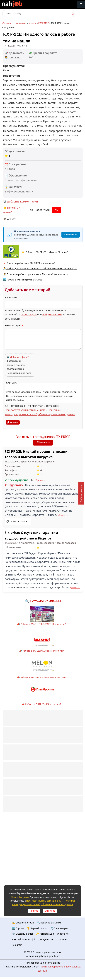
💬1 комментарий (17, 521)
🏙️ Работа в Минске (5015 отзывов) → (25, 280)
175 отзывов (43, 442)
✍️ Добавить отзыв (23, 923)
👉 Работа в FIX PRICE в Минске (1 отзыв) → (46, 252)
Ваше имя (11, 297)
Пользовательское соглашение (43, 963)
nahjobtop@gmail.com (48, 956)
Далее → (41, 480)
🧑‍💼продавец (13, 57)
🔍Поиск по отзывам (49, 923)
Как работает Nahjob (24, 939)
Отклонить (50, 911)
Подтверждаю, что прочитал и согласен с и (40, 410)
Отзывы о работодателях (47, 952)
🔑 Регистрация (45, 934)
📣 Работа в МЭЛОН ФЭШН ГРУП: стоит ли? (41, 677)
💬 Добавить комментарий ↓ (22, 201)
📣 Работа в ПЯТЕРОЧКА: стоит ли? (41, 704)
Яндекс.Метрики (20, 897)
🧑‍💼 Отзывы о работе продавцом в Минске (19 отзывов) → (36, 274)
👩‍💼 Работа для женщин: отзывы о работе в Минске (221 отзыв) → (40, 268)
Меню (81, 4)
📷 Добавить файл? (18, 357)
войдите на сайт (52, 314)
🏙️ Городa (18, 928)
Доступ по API (47, 939)
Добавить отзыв (81, 493)
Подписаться (71, 235)
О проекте (63, 934)
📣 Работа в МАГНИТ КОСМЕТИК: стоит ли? (41, 624)
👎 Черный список (37, 928)
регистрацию (29, 314)
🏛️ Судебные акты (23, 934)
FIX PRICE (43, 23)
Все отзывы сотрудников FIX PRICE (43, 437)
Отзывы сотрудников (14, 23)
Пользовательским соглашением (25, 410)
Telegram (17, 945)
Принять (34, 911)
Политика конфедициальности (22, 967)
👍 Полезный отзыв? (12, 210)
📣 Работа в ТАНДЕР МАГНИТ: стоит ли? (41, 651)
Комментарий (14, 325)
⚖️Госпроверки (60, 928)
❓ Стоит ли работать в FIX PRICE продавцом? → (30, 263)
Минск (32, 23)
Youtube (62, 939)
